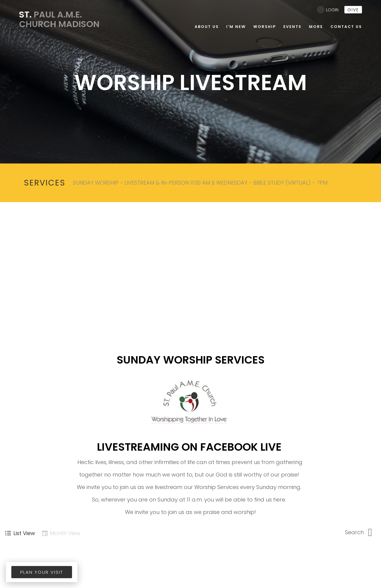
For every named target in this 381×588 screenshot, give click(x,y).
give (353, 10)
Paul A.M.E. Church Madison (60, 19)
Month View (61, 533)
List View (20, 533)
